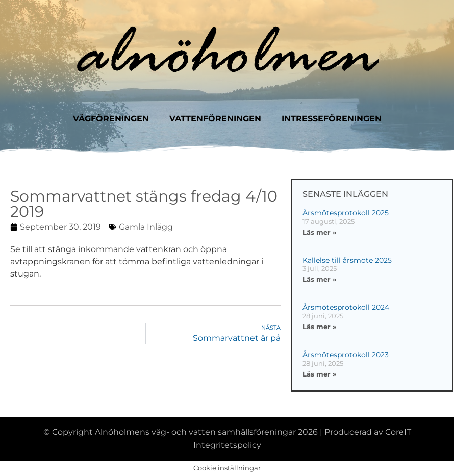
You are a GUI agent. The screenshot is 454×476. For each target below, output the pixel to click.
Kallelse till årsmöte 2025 (347, 260)
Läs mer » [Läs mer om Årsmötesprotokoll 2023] (319, 374)
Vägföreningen (111, 119)
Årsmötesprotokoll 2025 (346, 213)
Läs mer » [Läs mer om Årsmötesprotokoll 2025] (319, 232)
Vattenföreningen (215, 119)
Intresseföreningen (332, 119)
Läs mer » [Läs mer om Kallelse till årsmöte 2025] (319, 279)
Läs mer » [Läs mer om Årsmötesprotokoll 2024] (319, 327)
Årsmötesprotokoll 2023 (346, 355)
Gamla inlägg (146, 227)
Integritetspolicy (227, 445)
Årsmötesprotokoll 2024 (346, 307)
